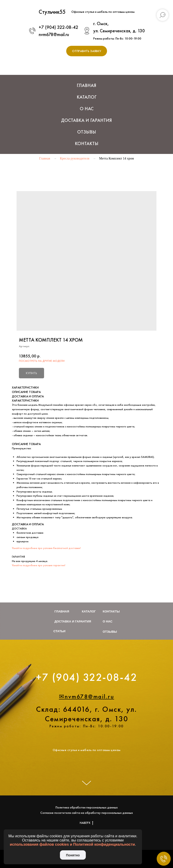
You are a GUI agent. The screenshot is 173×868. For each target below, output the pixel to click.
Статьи (59, 631)
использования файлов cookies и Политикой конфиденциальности (72, 844)
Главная (86, 85)
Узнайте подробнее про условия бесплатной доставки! (46, 548)
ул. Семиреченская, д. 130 (119, 31)
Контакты (87, 143)
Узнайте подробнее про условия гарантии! (39, 565)
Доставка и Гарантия (86, 120)
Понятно (73, 855)
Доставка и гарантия (73, 621)
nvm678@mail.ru (54, 34)
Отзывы (87, 132)
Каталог (89, 611)
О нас (87, 109)
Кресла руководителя (75, 158)
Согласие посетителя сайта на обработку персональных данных (87, 813)
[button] (87, 51)
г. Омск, (101, 23)
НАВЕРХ (86, 823)
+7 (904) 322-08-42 (58, 27)
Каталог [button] (87, 97)
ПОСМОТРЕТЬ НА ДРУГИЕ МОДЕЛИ (42, 361)
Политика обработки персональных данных (87, 807)
